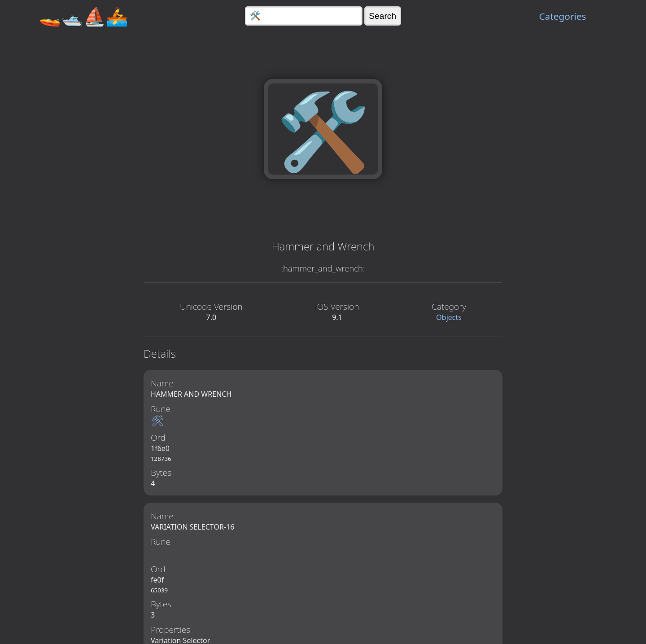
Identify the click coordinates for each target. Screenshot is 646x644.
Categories (562, 16)
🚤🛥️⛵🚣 (83, 16)
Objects (449, 317)
